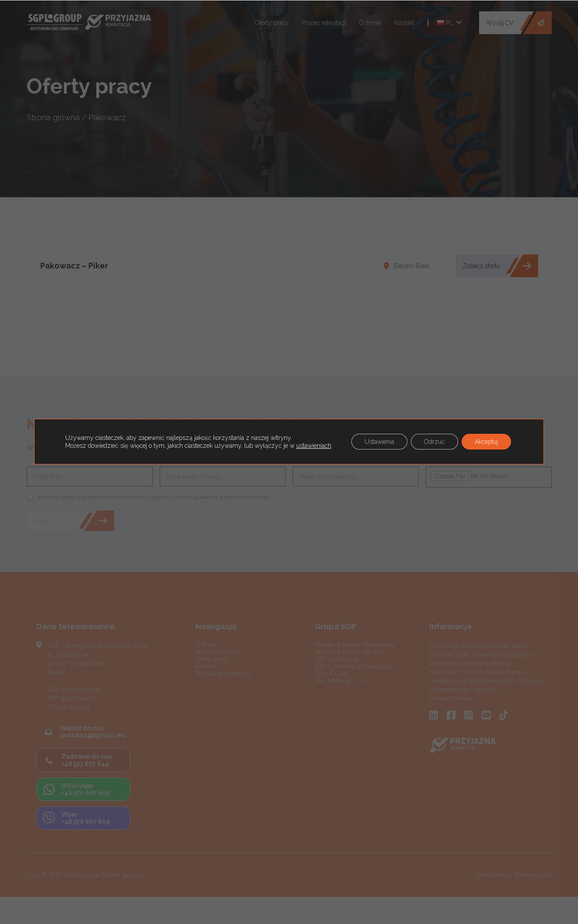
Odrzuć (434, 442)
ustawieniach (314, 446)
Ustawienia (379, 442)
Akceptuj (486, 442)
